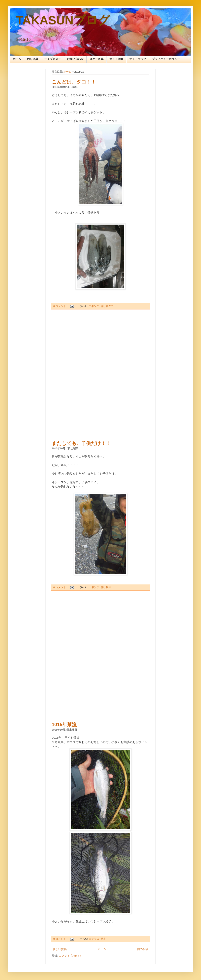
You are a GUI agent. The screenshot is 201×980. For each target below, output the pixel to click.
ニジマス (94, 939)
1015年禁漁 (64, 724)
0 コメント (60, 306)
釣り (108, 587)
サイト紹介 (116, 59)
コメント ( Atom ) (70, 956)
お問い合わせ (75, 59)
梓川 (104, 939)
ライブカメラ (53, 59)
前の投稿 (143, 949)
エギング (94, 306)
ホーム (17, 59)
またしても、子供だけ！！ (81, 443)
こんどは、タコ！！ (74, 82)
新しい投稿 (60, 949)
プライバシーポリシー (166, 59)
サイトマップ (138, 59)
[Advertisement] (100, 375)
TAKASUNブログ (63, 20)
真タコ (110, 306)
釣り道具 (33, 59)
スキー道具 (97, 59)
